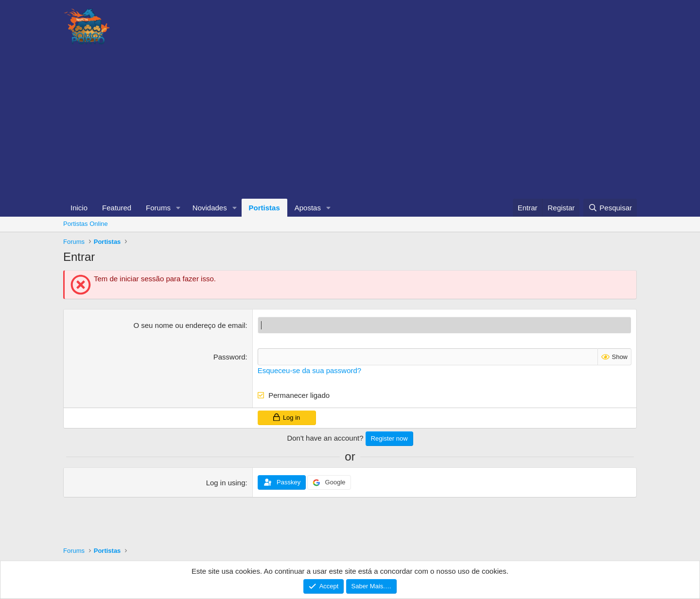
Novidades (210, 208)
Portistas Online (86, 224)
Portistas (264, 208)
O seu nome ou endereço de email (189, 325)
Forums (158, 208)
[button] (178, 208)
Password (229, 357)
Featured (117, 208)
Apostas (308, 208)
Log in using (226, 483)
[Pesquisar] (610, 208)
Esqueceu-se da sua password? (309, 370)
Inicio (79, 208)
